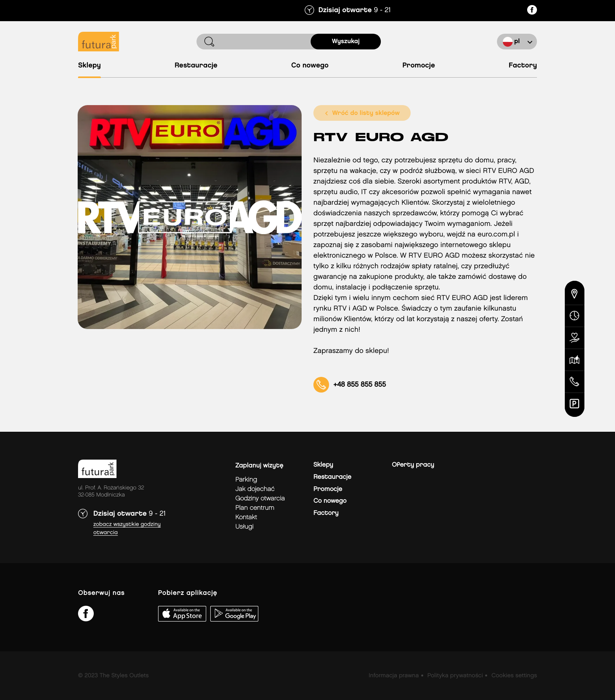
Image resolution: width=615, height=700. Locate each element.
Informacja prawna (394, 676)
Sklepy (89, 66)
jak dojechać (255, 489)
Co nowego (310, 66)
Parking (246, 480)
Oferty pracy (413, 465)
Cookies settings (514, 676)
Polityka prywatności (455, 676)
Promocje (419, 66)
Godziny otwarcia (260, 499)
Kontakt (246, 517)
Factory (523, 66)
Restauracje (196, 66)
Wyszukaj (346, 41)
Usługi (244, 527)
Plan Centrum (255, 508)
